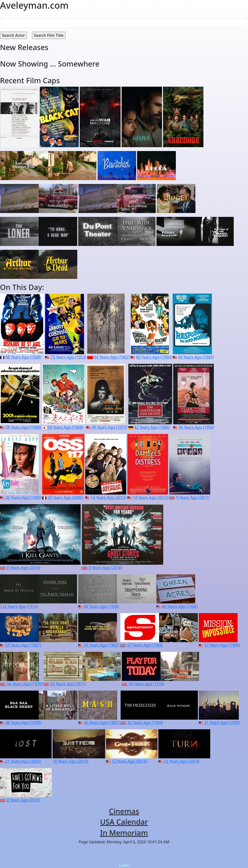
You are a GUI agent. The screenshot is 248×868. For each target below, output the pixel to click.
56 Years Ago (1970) (25, 684)
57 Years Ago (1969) (145, 645)
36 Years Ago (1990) (196, 427)
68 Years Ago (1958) (101, 606)
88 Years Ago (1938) (23, 357)
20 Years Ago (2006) (65, 497)
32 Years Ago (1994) (145, 723)
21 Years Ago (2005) (23, 761)
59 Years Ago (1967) (23, 645)
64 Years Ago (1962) (112, 357)
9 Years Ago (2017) (193, 497)
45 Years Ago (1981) (102, 723)
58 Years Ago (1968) (23, 427)
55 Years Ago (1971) (68, 684)
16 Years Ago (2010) (70, 761)
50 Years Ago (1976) (146, 684)
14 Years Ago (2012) (108, 497)
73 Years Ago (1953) (68, 357)
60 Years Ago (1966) (154, 357)
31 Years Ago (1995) (222, 723)
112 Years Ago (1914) (19, 606)
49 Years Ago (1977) (109, 427)
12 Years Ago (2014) (129, 761)
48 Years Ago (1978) (23, 723)
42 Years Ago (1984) (152, 427)
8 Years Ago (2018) (23, 568)
